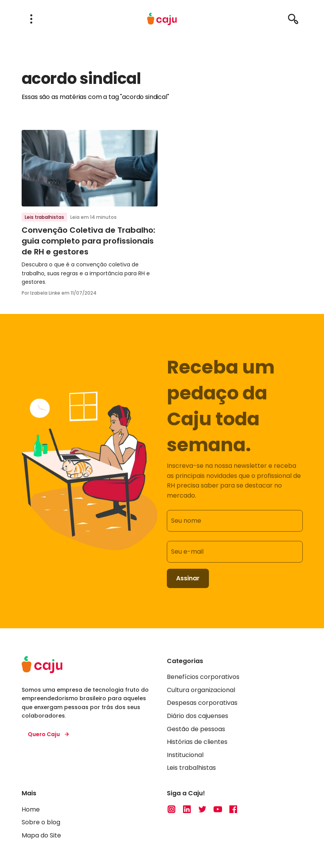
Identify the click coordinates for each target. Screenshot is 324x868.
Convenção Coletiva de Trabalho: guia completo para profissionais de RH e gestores (88, 241)
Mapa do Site (41, 835)
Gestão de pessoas (196, 729)
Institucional (185, 755)
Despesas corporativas (202, 703)
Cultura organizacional (201, 690)
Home (31, 809)
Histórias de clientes (197, 742)
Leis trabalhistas (44, 217)
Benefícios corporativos (203, 677)
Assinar (188, 578)
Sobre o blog (41, 822)
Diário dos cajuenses (198, 716)
